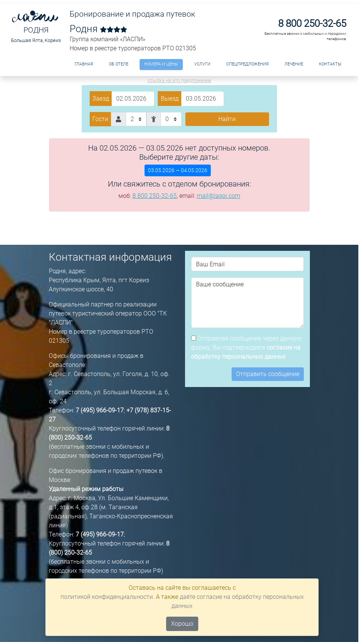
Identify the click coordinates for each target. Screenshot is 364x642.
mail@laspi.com (219, 196)
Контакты (330, 64)
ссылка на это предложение (179, 80)
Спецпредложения (247, 64)
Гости (100, 119)
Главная (84, 64)
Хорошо (182, 624)
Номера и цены (161, 64)
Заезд (101, 99)
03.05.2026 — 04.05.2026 (178, 170)
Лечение (294, 64)
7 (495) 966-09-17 (100, 410)
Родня (36, 30)
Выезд (170, 99)
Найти (227, 119)
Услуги (202, 64)
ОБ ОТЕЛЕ (119, 64)
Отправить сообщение (268, 374)
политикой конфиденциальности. (107, 597)
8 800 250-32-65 (312, 23)
